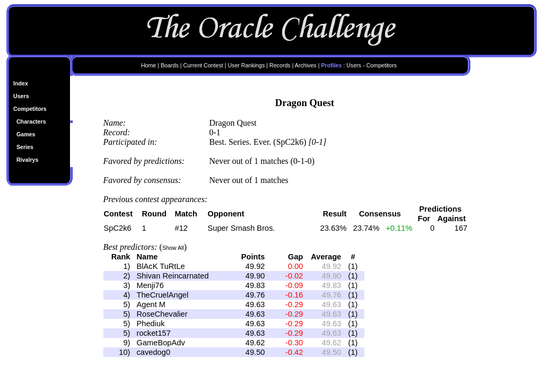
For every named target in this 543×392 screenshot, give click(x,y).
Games (26, 134)
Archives (306, 65)
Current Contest (203, 65)
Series (25, 147)
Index (21, 83)
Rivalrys (27, 160)
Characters (31, 121)
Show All (173, 248)
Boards (170, 65)
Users (21, 96)
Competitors (30, 109)
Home (148, 65)
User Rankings (246, 65)
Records (280, 65)
